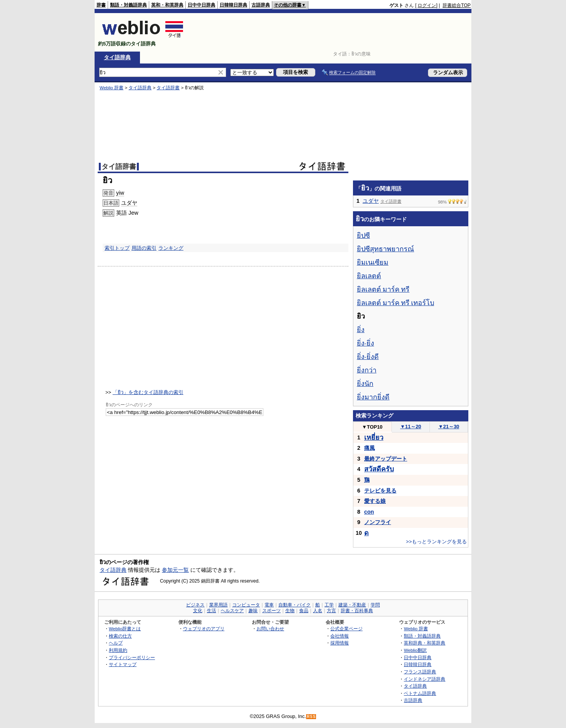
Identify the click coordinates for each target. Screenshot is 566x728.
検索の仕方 (120, 636)
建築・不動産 (352, 605)
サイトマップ (123, 664)
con (369, 512)
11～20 (411, 427)
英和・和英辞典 (167, 5)
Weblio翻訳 (415, 650)
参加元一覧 (175, 570)
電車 (269, 605)
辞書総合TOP (457, 5)
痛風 (370, 448)
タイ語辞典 (117, 57)
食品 (304, 611)
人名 (318, 611)
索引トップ (117, 248)
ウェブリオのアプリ (204, 629)
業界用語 (218, 605)
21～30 (449, 427)
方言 (331, 611)
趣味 (253, 611)
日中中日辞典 (201, 5)
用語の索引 (144, 248)
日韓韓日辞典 (233, 5)
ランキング (171, 248)
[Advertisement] (331, 32)
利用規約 (118, 650)
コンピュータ (246, 605)
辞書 (101, 5)
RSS (311, 717)
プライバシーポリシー (132, 657)
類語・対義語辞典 (128, 5)
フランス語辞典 (420, 672)
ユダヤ (129, 203)
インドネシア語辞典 (424, 679)
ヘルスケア (232, 611)
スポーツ (271, 611)
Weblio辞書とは (125, 629)
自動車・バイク (295, 605)
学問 (375, 605)
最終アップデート (386, 459)
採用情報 (340, 643)
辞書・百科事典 (357, 611)
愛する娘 (375, 501)
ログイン (427, 5)
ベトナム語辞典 (420, 693)
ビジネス (195, 605)
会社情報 (340, 636)
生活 (211, 611)
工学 (329, 605)
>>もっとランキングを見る (436, 542)
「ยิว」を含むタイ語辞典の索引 (148, 392)
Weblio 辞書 (112, 88)
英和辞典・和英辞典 (424, 643)
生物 (290, 611)
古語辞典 (261, 5)
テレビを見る (380, 491)
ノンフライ (378, 522)
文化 (198, 611)
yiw (120, 193)
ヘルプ (116, 643)
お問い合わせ (270, 629)
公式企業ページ (346, 629)
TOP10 (372, 427)
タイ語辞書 (168, 88)
